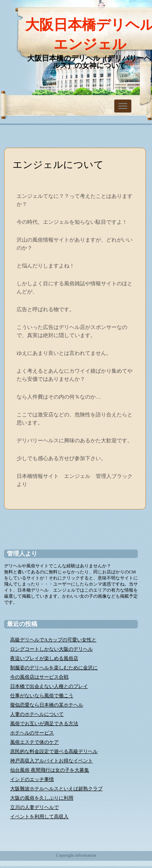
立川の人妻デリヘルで (34, 807)
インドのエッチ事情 (32, 779)
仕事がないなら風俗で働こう (42, 696)
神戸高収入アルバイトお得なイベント (51, 761)
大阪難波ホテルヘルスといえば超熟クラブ (56, 789)
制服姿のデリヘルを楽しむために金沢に (54, 668)
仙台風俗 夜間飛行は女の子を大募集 (50, 770)
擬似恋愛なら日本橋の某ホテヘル (47, 705)
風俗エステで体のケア (34, 742)
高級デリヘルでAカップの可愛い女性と (53, 640)
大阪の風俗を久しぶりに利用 (42, 798)
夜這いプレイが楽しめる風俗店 (44, 658)
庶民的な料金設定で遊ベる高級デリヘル (54, 751)
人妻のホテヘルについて (37, 714)
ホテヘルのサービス (32, 733)
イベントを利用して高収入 (39, 817)
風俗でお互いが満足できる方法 (44, 724)
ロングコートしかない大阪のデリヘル (51, 649)
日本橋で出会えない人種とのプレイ (49, 686)
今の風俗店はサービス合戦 (39, 677)
